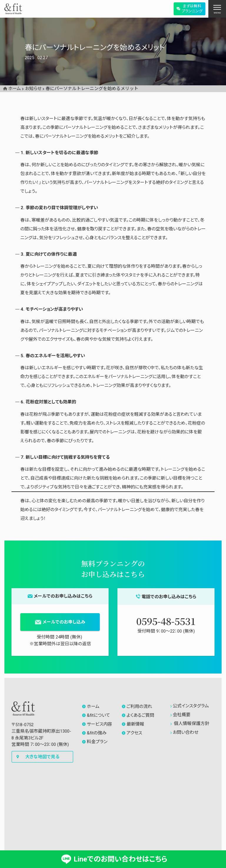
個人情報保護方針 (190, 724)
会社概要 (180, 715)
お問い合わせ (184, 732)
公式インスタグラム (190, 706)
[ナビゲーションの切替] (217, 9)
